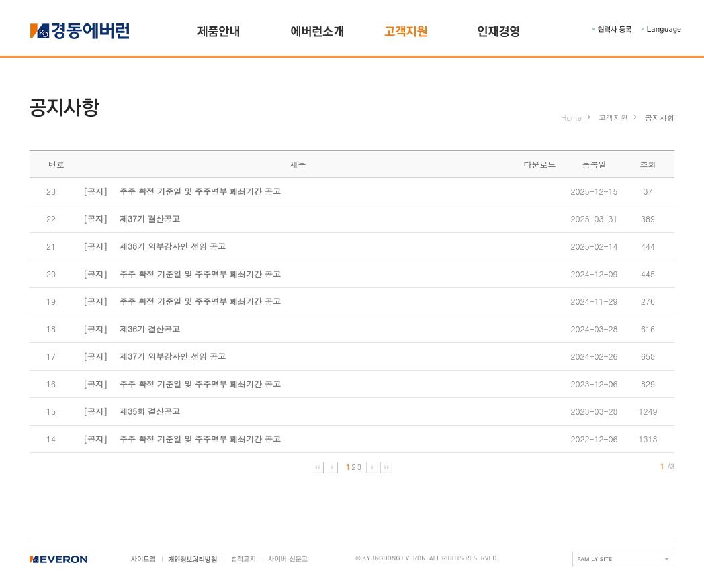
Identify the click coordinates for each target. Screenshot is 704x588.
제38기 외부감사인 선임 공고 (155, 246)
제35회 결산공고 (132, 411)
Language (661, 30)
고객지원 (613, 118)
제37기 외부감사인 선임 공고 (155, 356)
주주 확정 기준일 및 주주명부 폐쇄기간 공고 (182, 191)
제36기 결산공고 (132, 329)
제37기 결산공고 (132, 218)
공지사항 (660, 118)
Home (571, 118)
